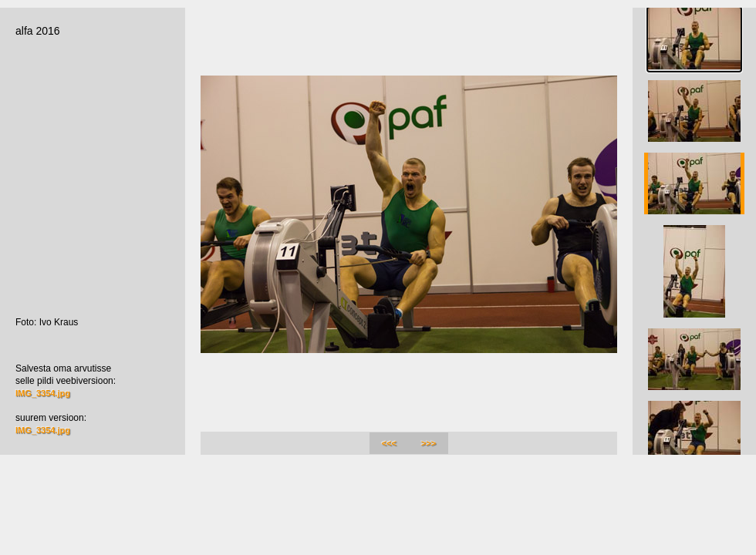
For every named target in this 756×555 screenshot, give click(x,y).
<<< (389, 443)
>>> (429, 443)
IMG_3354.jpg (43, 393)
